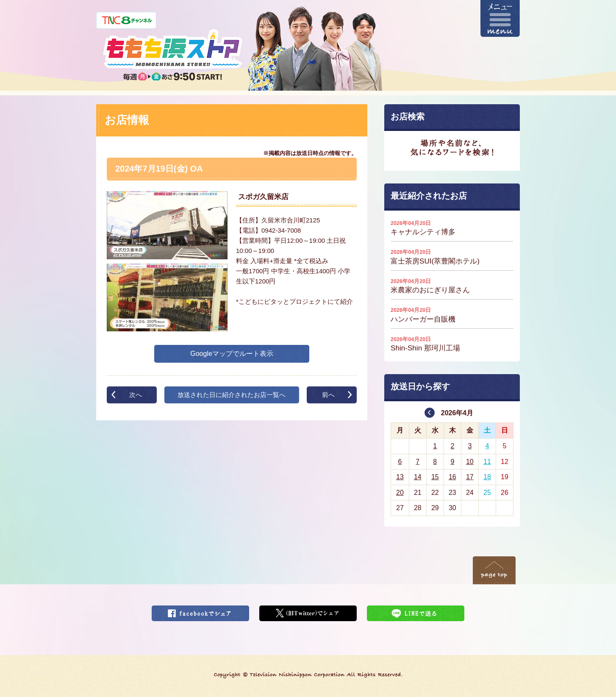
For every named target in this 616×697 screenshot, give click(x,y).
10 (470, 462)
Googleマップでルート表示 (232, 354)
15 (435, 477)
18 (487, 477)
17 (470, 477)
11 (487, 462)
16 (452, 477)
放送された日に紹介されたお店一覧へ (232, 395)
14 (418, 477)
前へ (328, 395)
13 (400, 477)
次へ (136, 395)
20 (400, 493)
